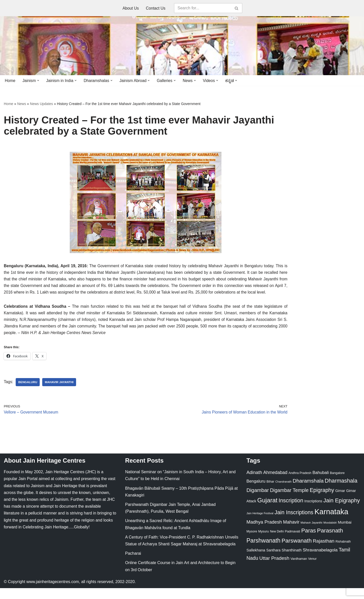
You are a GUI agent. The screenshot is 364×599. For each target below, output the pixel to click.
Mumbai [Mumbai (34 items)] (345, 533)
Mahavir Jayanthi (60, 393)
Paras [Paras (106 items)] (309, 542)
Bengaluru (28, 393)
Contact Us (156, 8)
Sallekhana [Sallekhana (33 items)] (256, 561)
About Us (130, 8)
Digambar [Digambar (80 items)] (258, 501)
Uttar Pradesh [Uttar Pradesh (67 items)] (274, 569)
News (22, 104)
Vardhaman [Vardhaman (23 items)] (299, 570)
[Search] (203, 8)
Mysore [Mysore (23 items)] (252, 542)
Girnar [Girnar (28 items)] (340, 502)
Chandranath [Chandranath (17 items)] (283, 493)
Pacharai (133, 564)
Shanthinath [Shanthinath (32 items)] (292, 561)
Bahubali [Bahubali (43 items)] (321, 484)
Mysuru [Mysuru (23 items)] (263, 542)
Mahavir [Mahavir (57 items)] (291, 533)
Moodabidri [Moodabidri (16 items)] (330, 533)
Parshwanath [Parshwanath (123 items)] (263, 551)
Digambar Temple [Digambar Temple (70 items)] (289, 501)
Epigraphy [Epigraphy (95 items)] (322, 501)
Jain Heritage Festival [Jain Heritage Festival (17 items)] (260, 524)
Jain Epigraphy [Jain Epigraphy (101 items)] (342, 511)
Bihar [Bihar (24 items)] (270, 493)
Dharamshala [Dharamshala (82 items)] (308, 492)
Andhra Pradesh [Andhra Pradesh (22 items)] (300, 484)
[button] (39, 80)
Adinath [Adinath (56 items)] (254, 483)
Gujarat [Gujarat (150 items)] (267, 511)
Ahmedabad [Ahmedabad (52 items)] (275, 484)
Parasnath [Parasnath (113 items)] (330, 542)
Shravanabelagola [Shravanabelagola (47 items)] (320, 561)
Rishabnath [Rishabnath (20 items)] (343, 552)
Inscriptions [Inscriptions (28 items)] (313, 512)
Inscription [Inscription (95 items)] (291, 511)
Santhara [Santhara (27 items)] (274, 561)
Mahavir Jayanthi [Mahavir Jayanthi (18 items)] (311, 533)
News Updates (42, 104)
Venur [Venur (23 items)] (312, 570)
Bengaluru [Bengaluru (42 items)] (256, 492)
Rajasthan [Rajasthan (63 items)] (324, 552)
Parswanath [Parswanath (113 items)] (297, 552)
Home (10, 81)
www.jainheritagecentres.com (53, 593)
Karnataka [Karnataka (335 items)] (331, 523)
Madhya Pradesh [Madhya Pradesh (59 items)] (264, 533)
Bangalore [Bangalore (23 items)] (337, 484)
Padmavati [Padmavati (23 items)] (293, 542)
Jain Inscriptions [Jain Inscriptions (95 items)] (294, 524)
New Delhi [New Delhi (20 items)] (277, 543)
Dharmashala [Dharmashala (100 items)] (341, 492)
